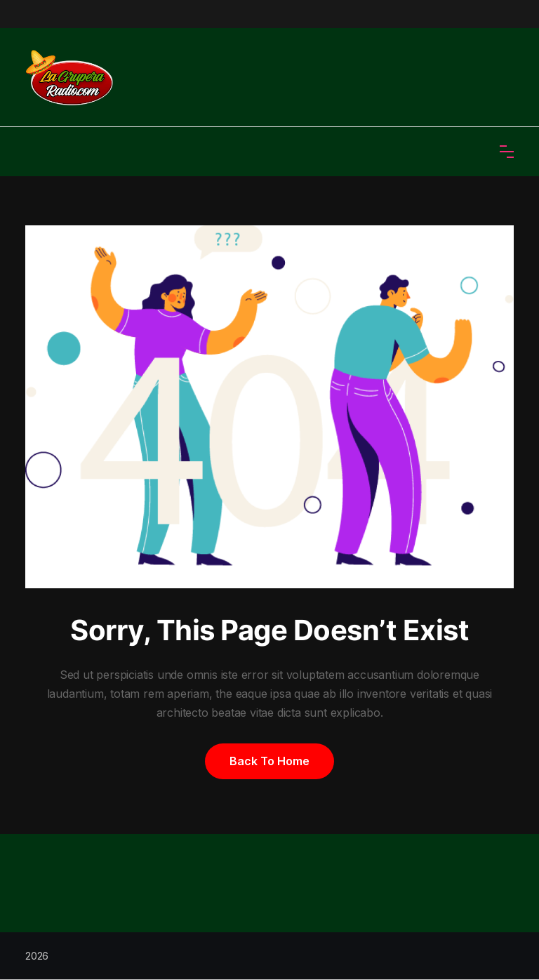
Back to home (269, 761)
